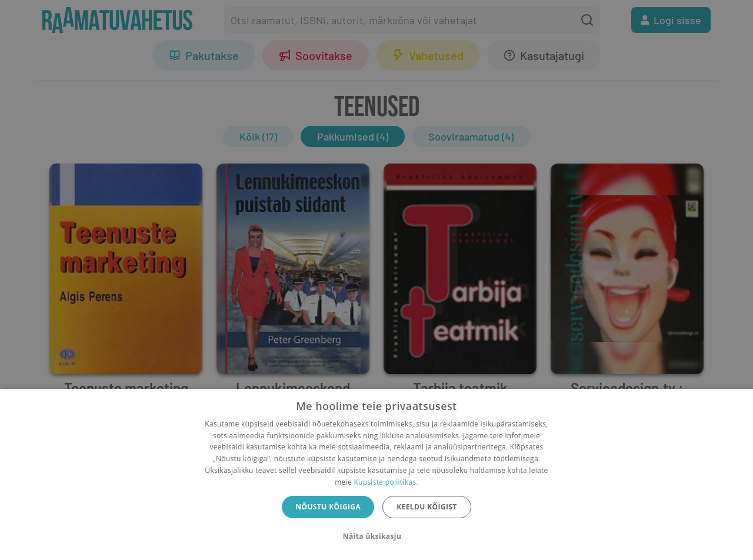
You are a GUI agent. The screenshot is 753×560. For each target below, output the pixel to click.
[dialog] (376, 474)
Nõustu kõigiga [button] (328, 507)
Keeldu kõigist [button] (427, 507)
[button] (376, 536)
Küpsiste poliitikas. (386, 482)
